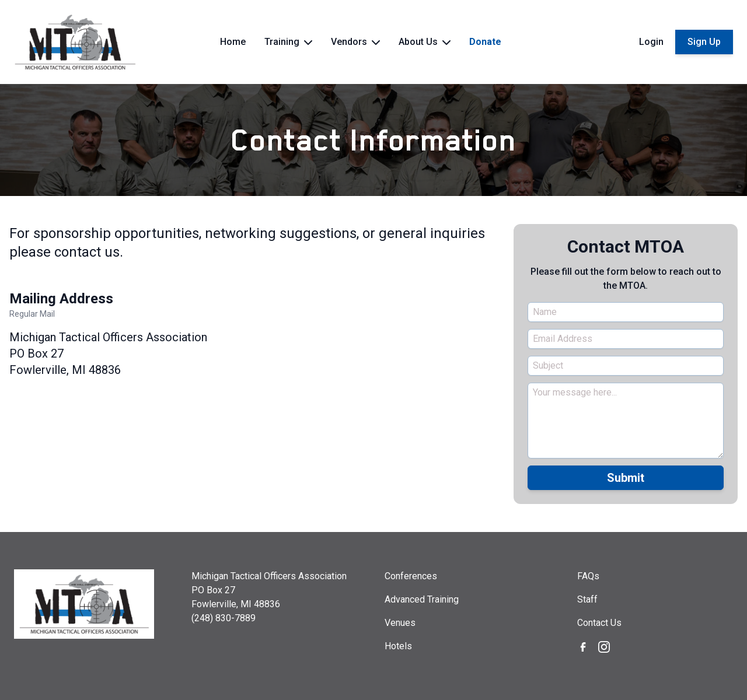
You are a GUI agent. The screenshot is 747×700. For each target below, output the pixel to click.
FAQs (588, 576)
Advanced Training (422, 599)
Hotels (398, 646)
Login (651, 42)
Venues (400, 623)
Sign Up (704, 42)
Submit (626, 478)
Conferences (411, 576)
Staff (587, 599)
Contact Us (599, 623)
